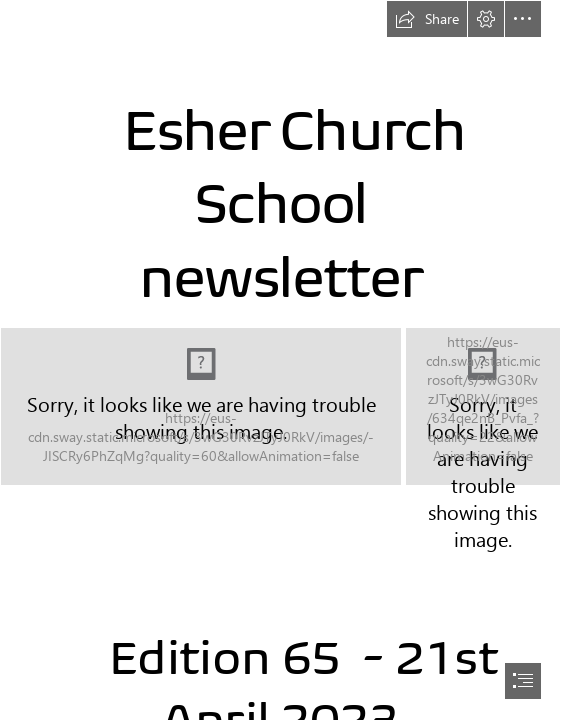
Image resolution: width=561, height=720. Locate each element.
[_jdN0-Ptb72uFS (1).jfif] (201, 406)
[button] (427, 19)
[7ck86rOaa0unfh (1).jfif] (483, 406)
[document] (280, 360)
